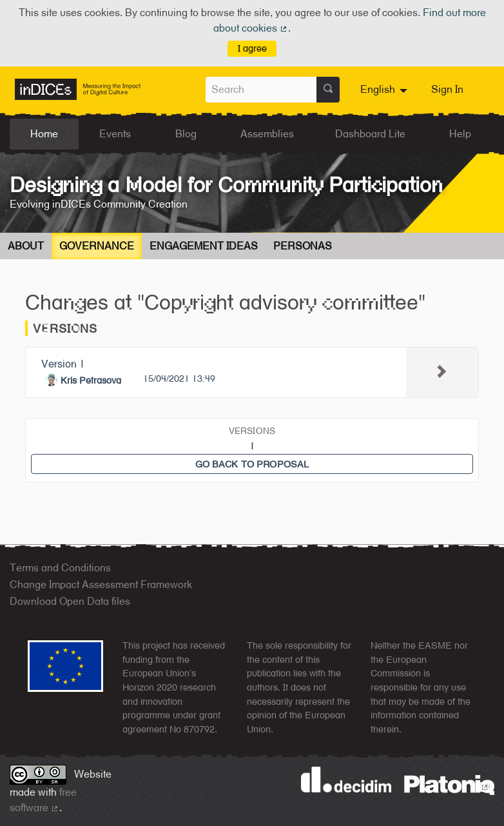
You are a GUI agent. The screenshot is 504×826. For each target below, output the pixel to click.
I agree (252, 48)
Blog (186, 134)
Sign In (447, 89)
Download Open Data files (70, 601)
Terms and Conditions (60, 568)
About (26, 246)
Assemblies (267, 134)
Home (44, 134)
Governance (97, 246)
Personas (303, 246)
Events (115, 134)
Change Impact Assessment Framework (101, 585)
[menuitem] (385, 90)
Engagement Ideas (204, 246)
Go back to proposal (252, 464)
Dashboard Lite (370, 134)
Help (460, 134)
